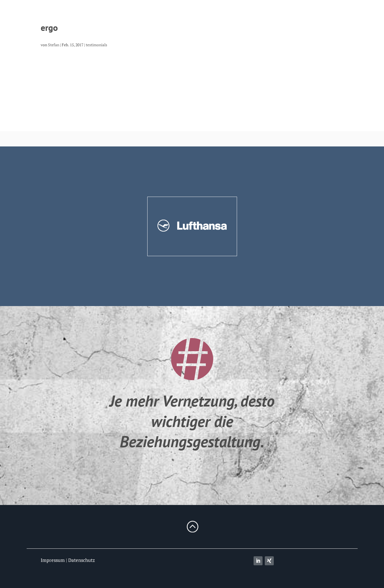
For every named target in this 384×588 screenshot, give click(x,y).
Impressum (53, 560)
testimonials (96, 45)
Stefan (54, 45)
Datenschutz (81, 560)
